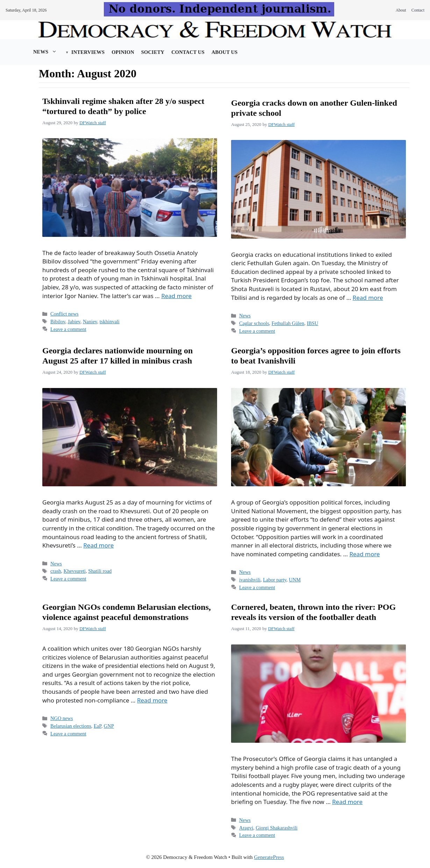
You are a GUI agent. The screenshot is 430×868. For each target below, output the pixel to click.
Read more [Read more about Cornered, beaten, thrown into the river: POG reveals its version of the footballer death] (347, 802)
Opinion (123, 52)
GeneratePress (269, 857)
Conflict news (64, 314)
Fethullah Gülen (288, 323)
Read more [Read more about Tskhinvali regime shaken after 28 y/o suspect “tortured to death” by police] (176, 296)
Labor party (275, 580)
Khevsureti (75, 571)
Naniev (90, 322)
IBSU (312, 323)
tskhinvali (110, 322)
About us (225, 52)
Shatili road (100, 571)
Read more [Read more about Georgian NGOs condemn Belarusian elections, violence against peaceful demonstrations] (152, 700)
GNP (109, 726)
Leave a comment (68, 329)
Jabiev (74, 322)
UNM (295, 580)
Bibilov (58, 322)
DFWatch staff (93, 123)
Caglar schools (254, 323)
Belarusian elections (71, 726)
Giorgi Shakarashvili (277, 828)
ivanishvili (250, 580)
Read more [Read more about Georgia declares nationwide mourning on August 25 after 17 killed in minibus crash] (98, 545)
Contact (418, 10)
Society (153, 52)
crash (56, 571)
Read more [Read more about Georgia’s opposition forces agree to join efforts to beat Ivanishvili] (364, 554)
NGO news (62, 718)
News (49, 52)
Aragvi (246, 828)
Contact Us (188, 52)
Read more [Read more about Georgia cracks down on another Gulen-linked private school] (368, 298)
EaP (98, 726)
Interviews (88, 52)
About (401, 10)
